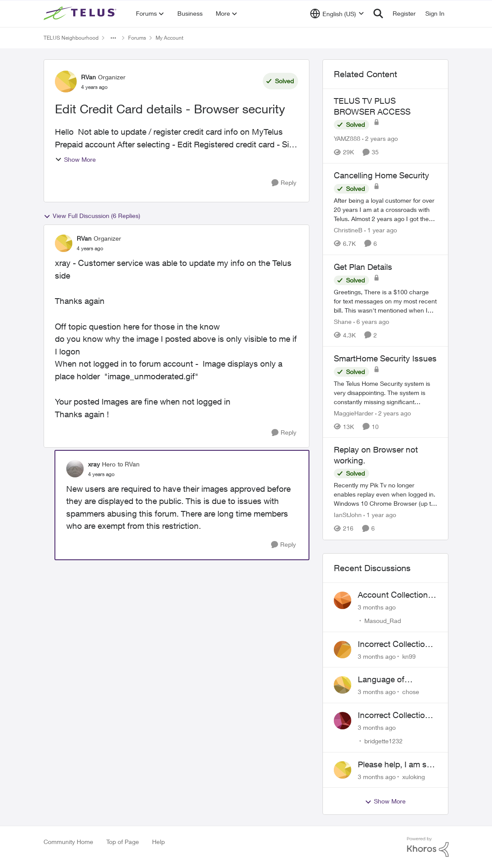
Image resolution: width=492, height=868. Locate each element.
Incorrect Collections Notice (396, 644)
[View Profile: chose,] (343, 685)
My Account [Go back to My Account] (170, 38)
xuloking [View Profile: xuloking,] (414, 776)
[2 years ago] (380, 138)
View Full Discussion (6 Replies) (92, 216)
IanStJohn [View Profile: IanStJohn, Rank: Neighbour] (348, 515)
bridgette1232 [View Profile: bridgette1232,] (383, 741)
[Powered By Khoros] (428, 847)
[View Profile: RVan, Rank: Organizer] (66, 82)
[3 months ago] (377, 607)
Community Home (68, 842)
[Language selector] (337, 14)
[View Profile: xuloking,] (343, 770)
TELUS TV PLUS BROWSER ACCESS (372, 106)
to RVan (129, 464)
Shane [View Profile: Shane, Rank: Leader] (343, 322)
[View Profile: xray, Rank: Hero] (75, 469)
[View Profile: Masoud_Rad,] (343, 600)
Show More (75, 159)
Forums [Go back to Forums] (137, 38)
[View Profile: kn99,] (343, 650)
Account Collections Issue (395, 595)
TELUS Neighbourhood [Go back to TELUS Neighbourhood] (71, 38)
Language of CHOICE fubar (384, 680)
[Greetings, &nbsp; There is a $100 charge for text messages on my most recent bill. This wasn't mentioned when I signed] (386, 301)
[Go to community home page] (81, 14)
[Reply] (284, 183)
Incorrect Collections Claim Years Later (396, 715)
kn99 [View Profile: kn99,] (409, 656)
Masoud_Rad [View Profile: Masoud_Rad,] (383, 621)
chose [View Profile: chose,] (411, 692)
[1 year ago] (381, 230)
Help (158, 842)
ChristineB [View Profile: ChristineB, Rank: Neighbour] (348, 230)
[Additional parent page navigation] (113, 38)
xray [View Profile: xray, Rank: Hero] (94, 464)
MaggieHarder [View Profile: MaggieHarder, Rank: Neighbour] (354, 413)
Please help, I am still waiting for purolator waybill (396, 765)
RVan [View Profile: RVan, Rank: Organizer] (88, 77)
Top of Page (123, 842)
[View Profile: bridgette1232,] (343, 721)
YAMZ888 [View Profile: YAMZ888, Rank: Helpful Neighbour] (347, 138)
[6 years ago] (371, 322)
